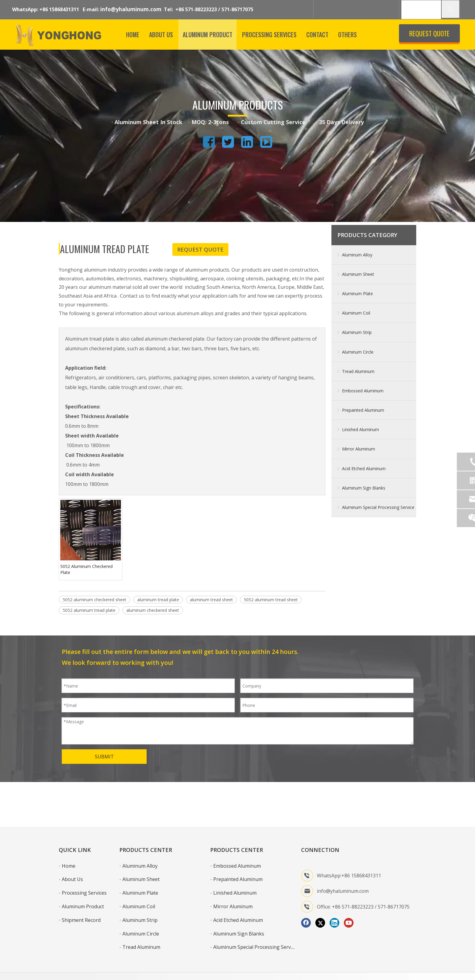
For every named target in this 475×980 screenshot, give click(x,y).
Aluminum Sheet (358, 274)
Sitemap (408, 967)
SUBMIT (104, 757)
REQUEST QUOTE (429, 33)
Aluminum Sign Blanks (364, 488)
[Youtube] (349, 905)
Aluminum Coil (356, 313)
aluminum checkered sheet (153, 610)
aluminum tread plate (158, 600)
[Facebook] (306, 905)
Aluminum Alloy (357, 255)
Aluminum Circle (358, 352)
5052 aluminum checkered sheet (95, 600)
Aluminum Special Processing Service (378, 507)
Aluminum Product (83, 888)
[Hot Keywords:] (450, 9)
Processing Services (84, 875)
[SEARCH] (421, 10)
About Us (72, 861)
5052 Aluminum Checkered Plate (86, 569)
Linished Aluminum (360, 429)
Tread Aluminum (358, 371)
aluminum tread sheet (211, 600)
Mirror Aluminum (359, 449)
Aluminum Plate (357, 294)
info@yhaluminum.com (131, 9)
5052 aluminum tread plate (89, 610)
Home (69, 848)
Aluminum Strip (357, 332)
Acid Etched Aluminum (364, 469)
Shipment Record (81, 902)
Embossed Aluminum (363, 391)
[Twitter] (320, 905)
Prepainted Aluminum (363, 410)
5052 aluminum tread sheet (271, 600)
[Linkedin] (334, 905)
